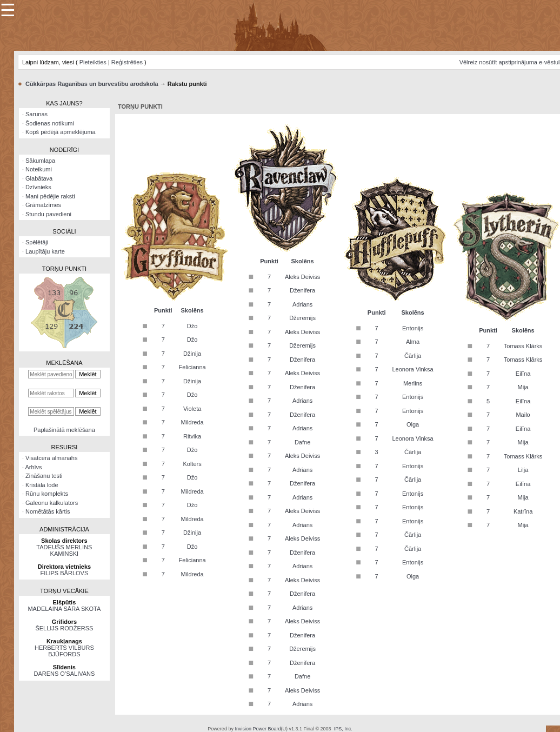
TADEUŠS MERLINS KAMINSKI (64, 550)
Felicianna (192, 367)
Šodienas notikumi (50, 123)
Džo (192, 326)
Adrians (302, 304)
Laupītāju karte (45, 251)
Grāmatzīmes (43, 205)
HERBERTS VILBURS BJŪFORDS (64, 651)
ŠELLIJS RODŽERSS (64, 628)
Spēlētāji (37, 242)
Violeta (192, 409)
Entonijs (413, 328)
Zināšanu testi (44, 476)
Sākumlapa (40, 161)
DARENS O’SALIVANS (64, 674)
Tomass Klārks (523, 346)
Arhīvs (33, 467)
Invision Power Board (258, 729)
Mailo (523, 415)
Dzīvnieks (38, 187)
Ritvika (192, 436)
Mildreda (192, 422)
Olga (413, 424)
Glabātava (39, 178)
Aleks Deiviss (302, 277)
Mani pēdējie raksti (50, 196)
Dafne (302, 442)
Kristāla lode (42, 485)
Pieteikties (93, 62)
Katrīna (523, 511)
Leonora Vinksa (412, 369)
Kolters (192, 464)
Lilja (523, 470)
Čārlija (413, 356)
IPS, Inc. (343, 729)
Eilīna (523, 374)
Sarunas (36, 114)
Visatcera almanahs (51, 458)
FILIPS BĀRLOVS (65, 573)
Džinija (192, 354)
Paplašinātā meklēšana (64, 430)
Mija (523, 387)
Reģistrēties (127, 62)
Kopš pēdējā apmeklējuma (61, 132)
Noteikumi (39, 169)
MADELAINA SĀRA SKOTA (64, 609)
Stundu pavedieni (48, 214)
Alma (413, 342)
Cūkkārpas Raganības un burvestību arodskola (92, 84)
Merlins (413, 383)
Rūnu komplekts (47, 494)
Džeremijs (302, 318)
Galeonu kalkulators (52, 503)
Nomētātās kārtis (48, 511)
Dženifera (302, 290)
